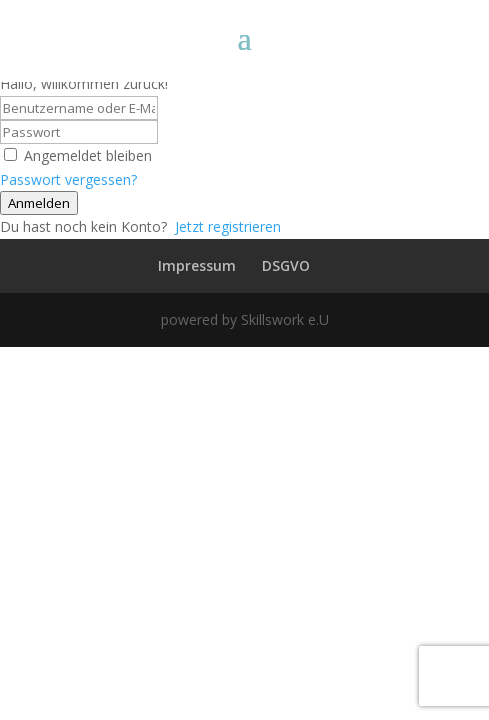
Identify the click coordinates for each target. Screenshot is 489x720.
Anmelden (39, 203)
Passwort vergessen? (68, 179)
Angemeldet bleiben (88, 155)
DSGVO (286, 265)
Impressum (197, 265)
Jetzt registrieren (228, 226)
